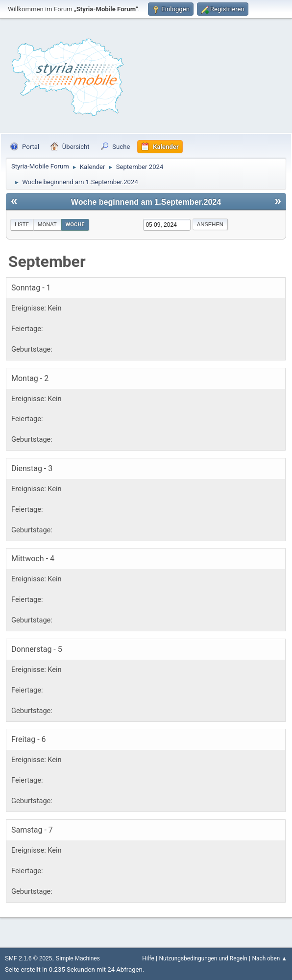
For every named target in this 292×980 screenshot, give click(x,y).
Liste (22, 225)
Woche (75, 225)
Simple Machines (78, 958)
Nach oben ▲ (270, 958)
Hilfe (148, 958)
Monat (47, 225)
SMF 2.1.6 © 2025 (28, 958)
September (47, 262)
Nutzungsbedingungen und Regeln (203, 958)
